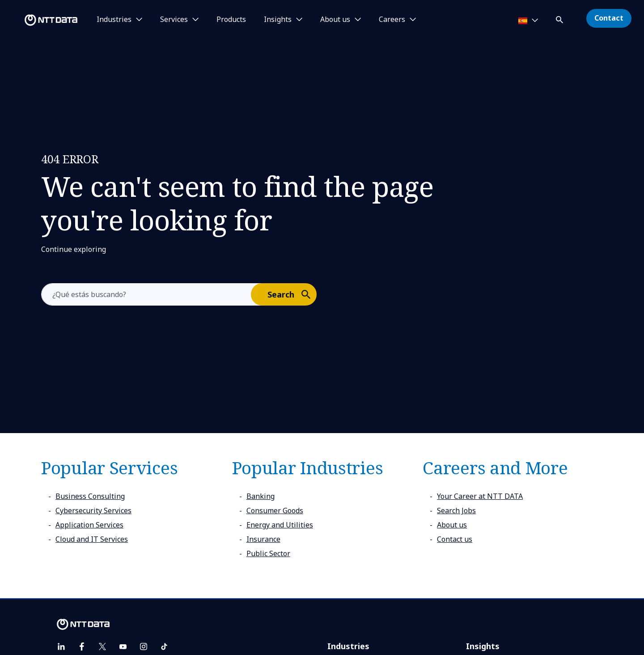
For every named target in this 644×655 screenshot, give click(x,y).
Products (231, 20)
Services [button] (174, 20)
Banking (261, 496)
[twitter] (102, 646)
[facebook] (82, 646)
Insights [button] (278, 20)
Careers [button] (392, 20)
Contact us (455, 539)
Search (292, 294)
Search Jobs (456, 510)
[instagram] (144, 646)
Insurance (263, 539)
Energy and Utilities (280, 525)
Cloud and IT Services (92, 539)
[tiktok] (164, 646)
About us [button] (335, 20)
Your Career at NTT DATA (480, 496)
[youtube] (123, 646)
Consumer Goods (275, 510)
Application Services (89, 525)
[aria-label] (146, 294)
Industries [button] (114, 20)
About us (452, 525)
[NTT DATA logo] (40, 20)
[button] (560, 18)
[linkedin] (61, 646)
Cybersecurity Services (93, 510)
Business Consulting (90, 496)
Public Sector (268, 553)
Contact (609, 18)
